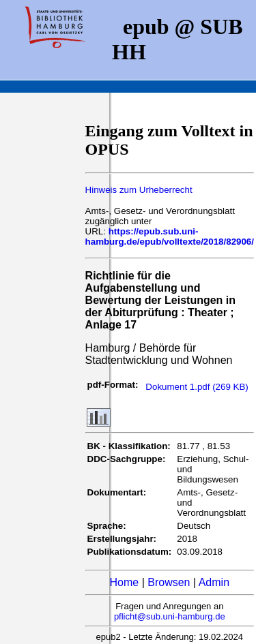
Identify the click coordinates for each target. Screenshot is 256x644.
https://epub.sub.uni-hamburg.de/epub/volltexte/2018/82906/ (170, 236)
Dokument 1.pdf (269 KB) (197, 387)
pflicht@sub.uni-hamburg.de (170, 616)
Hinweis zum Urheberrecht (139, 190)
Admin (214, 582)
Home (125, 582)
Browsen (169, 582)
